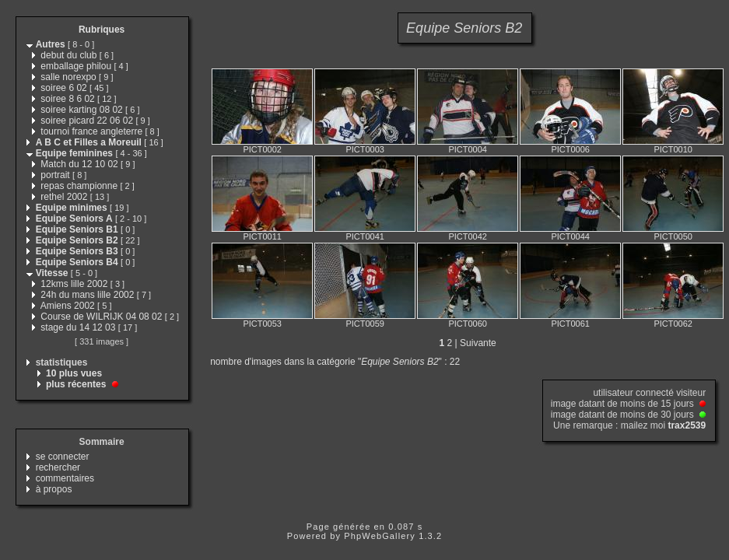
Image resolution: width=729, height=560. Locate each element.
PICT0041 (365, 236)
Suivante (478, 343)
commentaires (65, 478)
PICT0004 (468, 149)
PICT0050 (673, 236)
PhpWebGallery (380, 536)
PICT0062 (673, 324)
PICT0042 (468, 236)
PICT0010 (673, 149)
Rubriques (102, 30)
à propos (54, 489)
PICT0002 (262, 149)
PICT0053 (262, 324)
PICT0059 (365, 324)
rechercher (58, 467)
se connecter (63, 457)
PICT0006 (570, 149)
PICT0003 (365, 149)
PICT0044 (570, 236)
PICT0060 (468, 324)
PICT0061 (570, 324)
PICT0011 (262, 236)
